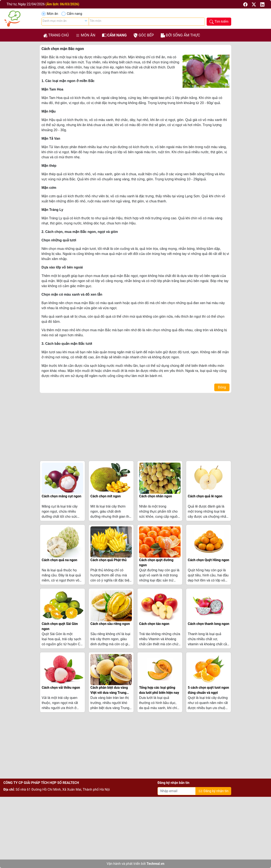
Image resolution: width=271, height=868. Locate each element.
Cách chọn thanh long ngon (209, 624)
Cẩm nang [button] (114, 35)
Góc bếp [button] (144, 35)
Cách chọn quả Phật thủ (109, 560)
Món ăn (52, 14)
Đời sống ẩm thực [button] (180, 35)
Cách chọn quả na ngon (59, 560)
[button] (246, 4)
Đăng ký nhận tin (213, 791)
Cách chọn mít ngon (106, 496)
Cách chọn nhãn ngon (156, 496)
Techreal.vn (155, 864)
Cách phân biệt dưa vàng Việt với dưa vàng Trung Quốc (109, 693)
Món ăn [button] (85, 35)
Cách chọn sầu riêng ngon (110, 624)
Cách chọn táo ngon (154, 624)
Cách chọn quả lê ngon (205, 496)
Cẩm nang (74, 14)
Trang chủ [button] (56, 35)
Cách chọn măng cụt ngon (62, 496)
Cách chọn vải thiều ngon (61, 688)
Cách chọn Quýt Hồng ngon (209, 560)
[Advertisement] (135, 426)
